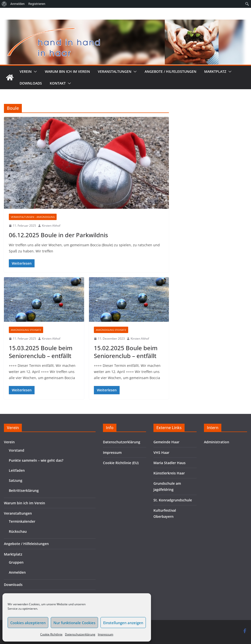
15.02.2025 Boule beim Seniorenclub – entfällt (126, 352)
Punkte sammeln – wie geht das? (36, 460)
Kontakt (58, 83)
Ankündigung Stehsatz (26, 330)
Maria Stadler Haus (169, 463)
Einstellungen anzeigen (123, 623)
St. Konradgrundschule (173, 500)
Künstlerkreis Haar (169, 473)
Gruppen (16, 562)
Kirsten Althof (51, 226)
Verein (26, 71)
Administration (217, 442)
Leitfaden (17, 470)
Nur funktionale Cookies (74, 623)
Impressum (106, 634)
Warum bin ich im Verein (67, 71)
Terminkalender (22, 521)
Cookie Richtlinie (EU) (121, 463)
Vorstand (17, 450)
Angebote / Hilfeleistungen (170, 71)
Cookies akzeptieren (28, 623)
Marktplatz (215, 71)
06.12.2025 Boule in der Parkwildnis (58, 235)
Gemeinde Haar (166, 442)
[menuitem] (4, 4)
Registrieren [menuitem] (37, 4)
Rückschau (18, 531)
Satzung (16, 480)
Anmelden (17, 572)
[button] (34, 72)
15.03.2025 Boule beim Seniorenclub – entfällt (41, 352)
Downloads (31, 83)
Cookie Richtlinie (51, 634)
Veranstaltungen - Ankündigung (33, 217)
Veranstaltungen (115, 71)
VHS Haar (161, 452)
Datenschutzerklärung (80, 634)
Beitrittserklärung (24, 490)
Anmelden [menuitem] (18, 4)
